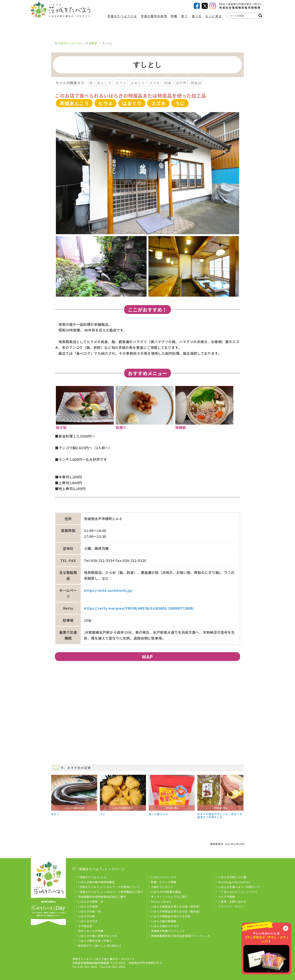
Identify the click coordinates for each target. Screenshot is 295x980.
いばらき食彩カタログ (165, 926)
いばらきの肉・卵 (89, 911)
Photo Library (161, 901)
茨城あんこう (74, 103)
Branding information (234, 882)
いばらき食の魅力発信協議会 (96, 882)
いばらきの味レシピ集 (232, 877)
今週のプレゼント (162, 887)
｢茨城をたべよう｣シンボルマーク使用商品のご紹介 (111, 892)
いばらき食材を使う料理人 (95, 941)
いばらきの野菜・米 (91, 901)
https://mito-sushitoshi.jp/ (108, 590)
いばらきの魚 (87, 916)
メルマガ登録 (227, 897)
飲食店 (93, 43)
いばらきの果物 (88, 906)
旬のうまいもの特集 (91, 931)
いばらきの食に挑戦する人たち (98, 936)
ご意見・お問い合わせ (232, 901)
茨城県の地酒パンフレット (168, 931)
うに (180, 103)
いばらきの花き (88, 921)
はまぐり (138, 83)
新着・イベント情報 (164, 882)
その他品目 (85, 926)
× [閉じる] (286, 928)
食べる (197, 16)
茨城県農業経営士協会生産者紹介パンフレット (181, 936)
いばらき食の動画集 (164, 921)
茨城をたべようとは (122, 16)
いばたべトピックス (164, 877)
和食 (168, 83)
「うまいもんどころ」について (238, 892)
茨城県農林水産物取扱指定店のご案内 (102, 897)
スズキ (155, 83)
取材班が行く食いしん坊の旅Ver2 (100, 945)
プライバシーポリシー (232, 906)
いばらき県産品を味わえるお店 (171, 916)
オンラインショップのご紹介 (169, 897)
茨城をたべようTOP (70, 43)
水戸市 (181, 83)
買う (184, 16)
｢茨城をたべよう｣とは (92, 877)
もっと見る (214, 16)
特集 (174, 16)
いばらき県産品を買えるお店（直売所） (176, 906)
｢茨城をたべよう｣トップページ (101, 869)
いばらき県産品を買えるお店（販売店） (176, 911)
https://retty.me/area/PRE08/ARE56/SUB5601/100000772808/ (139, 608)
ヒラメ (121, 83)
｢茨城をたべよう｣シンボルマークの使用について (109, 887)
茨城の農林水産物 (154, 16)
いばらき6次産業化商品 (166, 892)
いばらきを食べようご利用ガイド (239, 887)
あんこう (104, 83)
